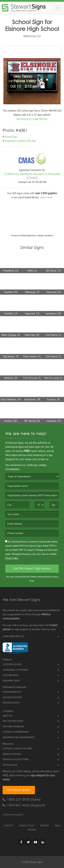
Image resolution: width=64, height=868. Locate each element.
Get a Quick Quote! (19, 790)
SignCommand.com (12, 692)
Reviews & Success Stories (16, 759)
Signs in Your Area (12, 754)
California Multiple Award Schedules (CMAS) (32, 176)
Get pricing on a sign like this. (32, 119)
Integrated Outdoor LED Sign (20, 141)
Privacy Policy (12, 558)
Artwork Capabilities (13, 727)
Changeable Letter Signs (15, 670)
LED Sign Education (12, 697)
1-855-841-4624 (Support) (24, 805)
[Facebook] (21, 842)
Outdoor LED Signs (12, 664)
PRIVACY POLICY (27, 826)
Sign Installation (11, 703)
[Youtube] (35, 842)
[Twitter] (28, 842)
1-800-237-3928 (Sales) (22, 800)
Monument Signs (11, 681)
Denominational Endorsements (19, 738)
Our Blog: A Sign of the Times (17, 749)
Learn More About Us (13, 636)
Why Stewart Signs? (13, 721)
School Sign (11, 137)
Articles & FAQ (10, 765)
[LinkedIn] (43, 842)
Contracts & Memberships (16, 732)
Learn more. (46, 197)
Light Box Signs (10, 675)
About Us (7, 716)
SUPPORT (8, 826)
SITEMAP (44, 826)
